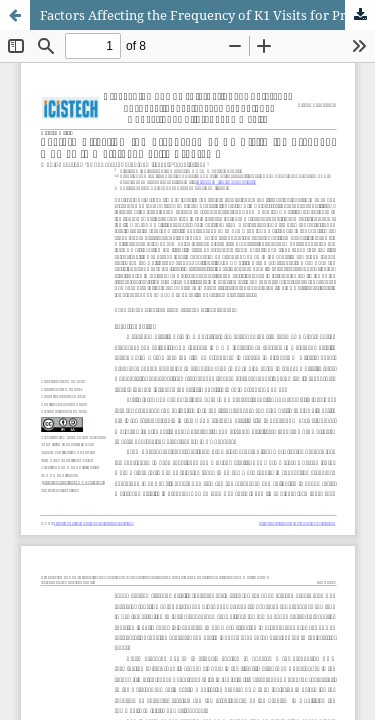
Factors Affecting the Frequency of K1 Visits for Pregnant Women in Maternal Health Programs (207, 15)
